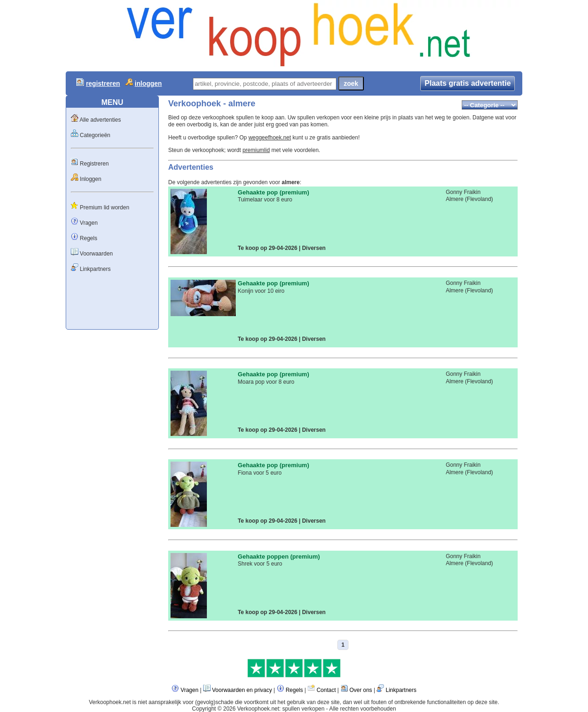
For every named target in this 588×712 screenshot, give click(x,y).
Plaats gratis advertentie (468, 83)
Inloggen (90, 179)
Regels (88, 238)
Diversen (314, 248)
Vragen (89, 223)
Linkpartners (95, 269)
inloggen (148, 83)
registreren (103, 83)
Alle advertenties (100, 120)
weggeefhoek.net (270, 138)
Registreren (94, 164)
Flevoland (479, 199)
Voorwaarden (96, 254)
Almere (455, 199)
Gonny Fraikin (463, 192)
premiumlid (256, 150)
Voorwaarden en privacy (242, 690)
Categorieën (95, 135)
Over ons (361, 690)
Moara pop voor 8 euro (266, 382)
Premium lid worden (104, 207)
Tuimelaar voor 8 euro (265, 200)
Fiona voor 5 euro (260, 473)
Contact (326, 690)
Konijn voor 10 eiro (261, 291)
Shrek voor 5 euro (260, 564)
